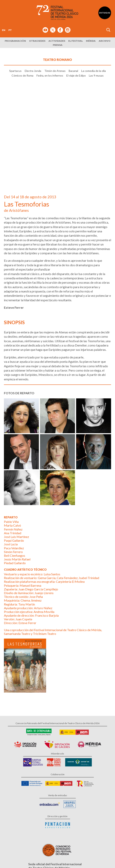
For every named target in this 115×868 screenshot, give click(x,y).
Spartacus (15, 93)
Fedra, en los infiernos (50, 98)
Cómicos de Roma (22, 98)
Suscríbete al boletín (61, 827)
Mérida (91, 41)
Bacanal (73, 93)
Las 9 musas (96, 98)
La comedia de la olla (94, 93)
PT (10, 30)
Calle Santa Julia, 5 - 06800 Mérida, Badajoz (58, 810)
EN (4, 30)
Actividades (57, 41)
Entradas (105, 13)
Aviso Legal (14, 858)
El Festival (76, 41)
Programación (15, 41)
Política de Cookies (55, 858)
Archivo (105, 41)
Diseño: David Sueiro (77, 858)
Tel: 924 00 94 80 (40, 814)
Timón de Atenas (55, 93)
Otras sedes (37, 41)
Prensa (58, 45)
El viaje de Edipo (76, 98)
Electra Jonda (33, 93)
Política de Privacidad (32, 858)
